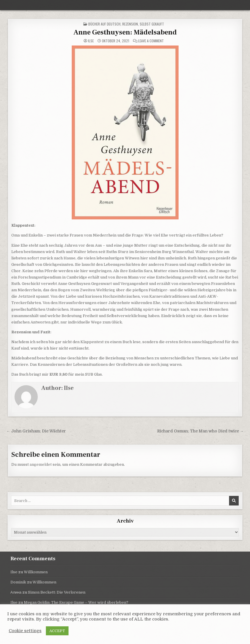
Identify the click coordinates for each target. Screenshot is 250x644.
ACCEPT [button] (57, 631)
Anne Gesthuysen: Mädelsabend (125, 32)
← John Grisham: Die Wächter (36, 431)
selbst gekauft (152, 24)
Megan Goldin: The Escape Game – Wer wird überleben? (76, 602)
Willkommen (36, 572)
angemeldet (41, 464)
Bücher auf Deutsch (104, 24)
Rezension (130, 24)
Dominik (18, 582)
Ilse (91, 41)
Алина (16, 592)
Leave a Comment (151, 41)
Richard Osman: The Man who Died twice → (200, 431)
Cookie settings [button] (25, 631)
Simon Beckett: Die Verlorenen (57, 592)
